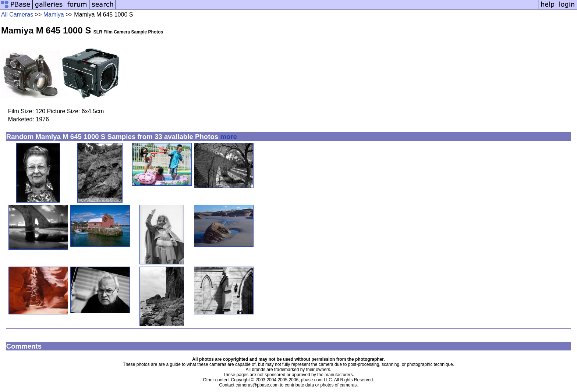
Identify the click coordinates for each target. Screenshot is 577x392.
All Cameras (17, 15)
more (229, 137)
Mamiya (54, 15)
